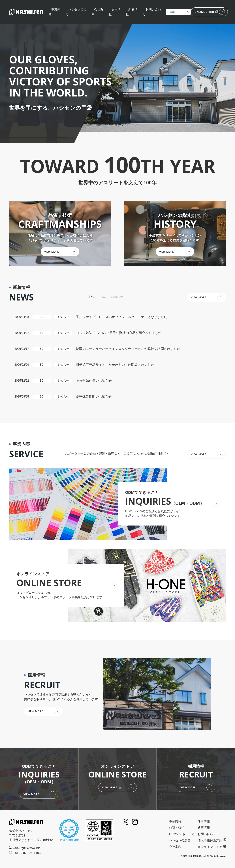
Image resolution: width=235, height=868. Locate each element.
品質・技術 (177, 828)
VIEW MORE (199, 454)
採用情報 (204, 821)
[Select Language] (178, 12)
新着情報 (204, 828)
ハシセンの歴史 (180, 840)
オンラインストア (210, 847)
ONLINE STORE (206, 12)
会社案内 (175, 847)
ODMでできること (182, 834)
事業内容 (175, 821)
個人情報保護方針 (210, 840)
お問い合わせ (207, 834)
